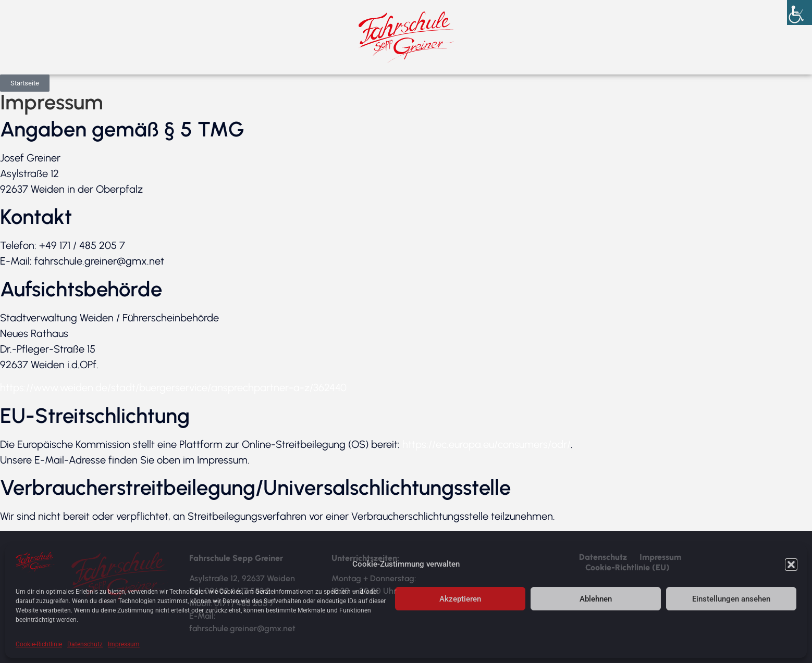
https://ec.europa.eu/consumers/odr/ (487, 444)
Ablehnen (596, 599)
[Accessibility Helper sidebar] (799, 12)
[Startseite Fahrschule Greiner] (406, 37)
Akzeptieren (460, 599)
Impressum (124, 644)
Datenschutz (85, 644)
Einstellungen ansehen (731, 599)
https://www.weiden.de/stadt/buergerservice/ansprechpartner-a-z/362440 (173, 387)
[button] (791, 565)
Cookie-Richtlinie (39, 644)
